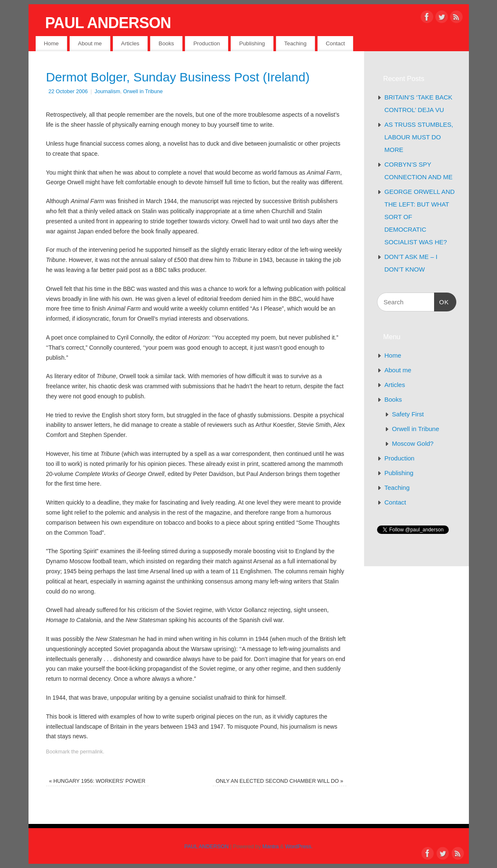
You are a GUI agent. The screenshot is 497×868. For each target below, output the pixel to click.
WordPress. (299, 847)
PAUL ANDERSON (108, 23)
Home (51, 43)
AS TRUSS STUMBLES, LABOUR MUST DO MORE (419, 137)
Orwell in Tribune (143, 92)
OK (442, 301)
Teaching (295, 43)
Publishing (252, 43)
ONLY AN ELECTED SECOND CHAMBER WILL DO (279, 781)
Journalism (108, 92)
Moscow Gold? (413, 443)
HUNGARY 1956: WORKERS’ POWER (97, 781)
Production (207, 43)
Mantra (270, 847)
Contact (336, 43)
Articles (130, 43)
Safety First (408, 414)
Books (166, 43)
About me (90, 43)
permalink (92, 752)
